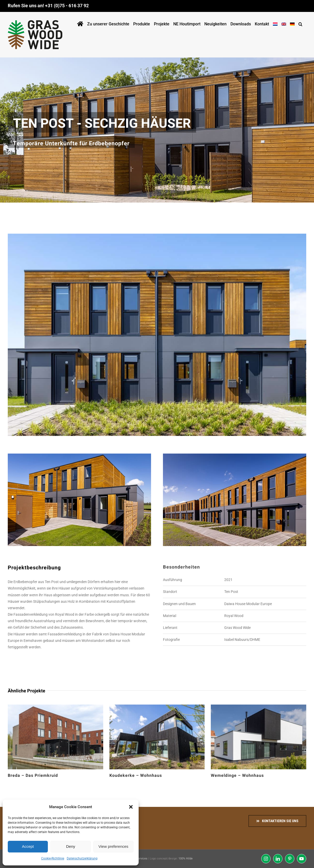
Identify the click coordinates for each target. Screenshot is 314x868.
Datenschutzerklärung (82, 858)
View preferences (114, 846)
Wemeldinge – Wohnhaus (237, 776)
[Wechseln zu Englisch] (284, 23)
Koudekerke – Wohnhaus (136, 776)
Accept (28, 846)
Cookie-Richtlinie (53, 858)
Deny (70, 846)
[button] (131, 807)
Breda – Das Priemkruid (33, 776)
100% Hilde (186, 859)
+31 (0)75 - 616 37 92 (67, 6)
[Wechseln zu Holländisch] (275, 23)
